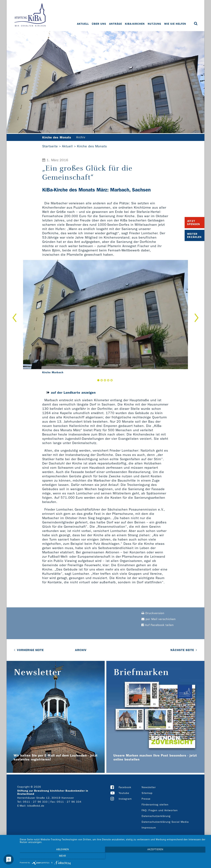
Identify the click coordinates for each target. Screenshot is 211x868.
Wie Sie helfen (175, 24)
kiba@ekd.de (36, 806)
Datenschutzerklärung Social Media (165, 822)
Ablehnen (48, 857)
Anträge (116, 24)
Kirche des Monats (92, 146)
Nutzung (155, 24)
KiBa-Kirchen (135, 24)
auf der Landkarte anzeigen (73, 393)
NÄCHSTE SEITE (182, 650)
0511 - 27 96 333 (35, 802)
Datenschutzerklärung (156, 816)
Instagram (125, 799)
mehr (180, 857)
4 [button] (108, 380)
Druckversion (153, 613)
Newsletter (149, 787)
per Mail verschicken (159, 619)
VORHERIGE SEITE (30, 650)
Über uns (99, 24)
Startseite (50, 146)
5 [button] (112, 380)
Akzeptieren (114, 857)
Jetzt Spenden (194, 223)
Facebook (125, 787)
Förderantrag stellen (155, 805)
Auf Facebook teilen (158, 625)
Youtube (124, 793)
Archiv (83, 137)
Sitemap (147, 793)
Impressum (149, 828)
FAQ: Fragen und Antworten (160, 810)
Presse (146, 799)
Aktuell (83, 24)
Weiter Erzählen (194, 235)
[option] (105, 318)
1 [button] (98, 380)
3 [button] (105, 380)
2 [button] (102, 380)
